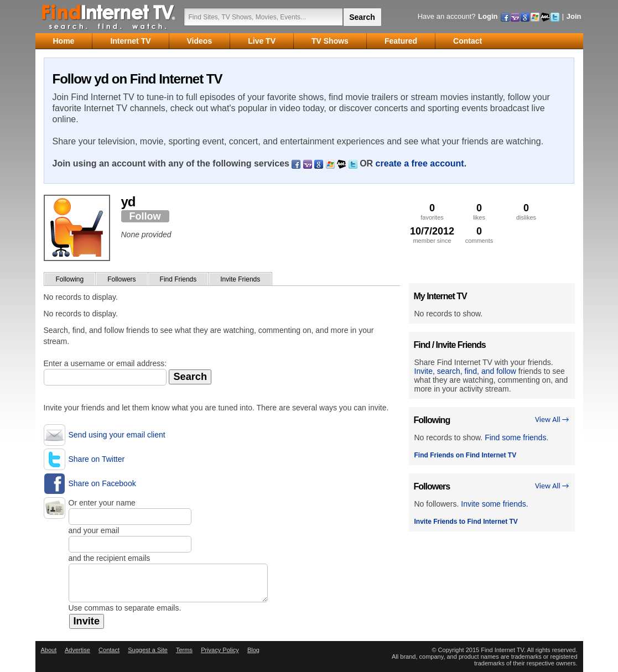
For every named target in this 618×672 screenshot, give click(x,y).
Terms (184, 650)
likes (479, 212)
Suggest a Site (148, 650)
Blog (253, 650)
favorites (432, 212)
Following (70, 279)
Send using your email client (117, 435)
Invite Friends (240, 279)
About (49, 650)
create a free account (420, 163)
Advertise (77, 650)
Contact (109, 650)
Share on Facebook (102, 483)
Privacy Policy (220, 650)
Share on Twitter (97, 459)
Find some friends (515, 437)
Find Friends (178, 279)
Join (574, 16)
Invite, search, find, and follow (465, 371)
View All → (552, 420)
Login (488, 16)
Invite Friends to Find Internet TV (466, 522)
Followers (121, 279)
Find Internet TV (109, 17)
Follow (145, 216)
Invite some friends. (494, 504)
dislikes (526, 212)
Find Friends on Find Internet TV (466, 455)
